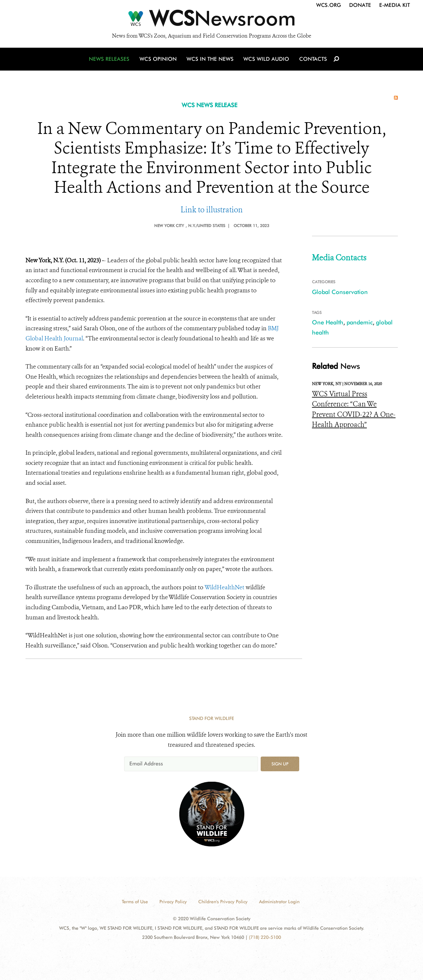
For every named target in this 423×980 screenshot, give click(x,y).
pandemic (360, 322)
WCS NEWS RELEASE (210, 105)
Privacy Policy (173, 902)
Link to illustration (212, 210)
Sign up (280, 764)
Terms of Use (135, 902)
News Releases (110, 60)
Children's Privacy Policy (223, 902)
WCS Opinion (159, 60)
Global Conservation (340, 292)
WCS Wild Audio (266, 60)
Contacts (312, 60)
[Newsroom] (211, 20)
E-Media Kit (395, 5)
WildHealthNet (224, 587)
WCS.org (329, 5)
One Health (328, 322)
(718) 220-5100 (265, 937)
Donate (360, 5)
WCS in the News (211, 60)
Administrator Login (279, 902)
